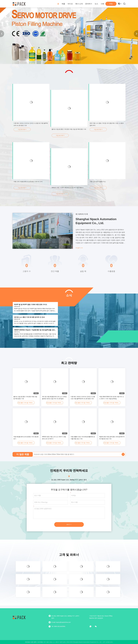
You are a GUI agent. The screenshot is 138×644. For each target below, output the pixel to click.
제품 (63, 4)
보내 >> (69, 524)
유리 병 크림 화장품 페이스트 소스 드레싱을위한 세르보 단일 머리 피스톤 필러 (54, 398)
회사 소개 (79, 4)
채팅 (111, 4)
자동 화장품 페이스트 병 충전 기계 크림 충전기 (26, 438)
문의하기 (89, 4)
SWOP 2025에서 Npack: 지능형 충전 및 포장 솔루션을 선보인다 (35, 330)
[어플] (92, 626)
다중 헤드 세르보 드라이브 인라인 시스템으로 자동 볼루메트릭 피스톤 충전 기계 (83, 398)
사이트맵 (40, 642)
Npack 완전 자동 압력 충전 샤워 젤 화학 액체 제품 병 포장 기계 (112, 438)
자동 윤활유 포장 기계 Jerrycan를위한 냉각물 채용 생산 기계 (83, 438)
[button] (67, 61)
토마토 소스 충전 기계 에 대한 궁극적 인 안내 (29, 317)
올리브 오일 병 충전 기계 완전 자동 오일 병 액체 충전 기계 (25, 398)
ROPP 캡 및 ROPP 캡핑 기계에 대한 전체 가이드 (31, 304)
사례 (102, 4)
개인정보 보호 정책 (31, 642)
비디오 (70, 4)
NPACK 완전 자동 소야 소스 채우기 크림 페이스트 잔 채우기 (54, 438)
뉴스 (96, 4)
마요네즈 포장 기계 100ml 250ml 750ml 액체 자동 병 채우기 (54, 454)
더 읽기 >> (79, 248)
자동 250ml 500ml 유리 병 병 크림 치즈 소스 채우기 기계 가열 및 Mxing (112, 398)
